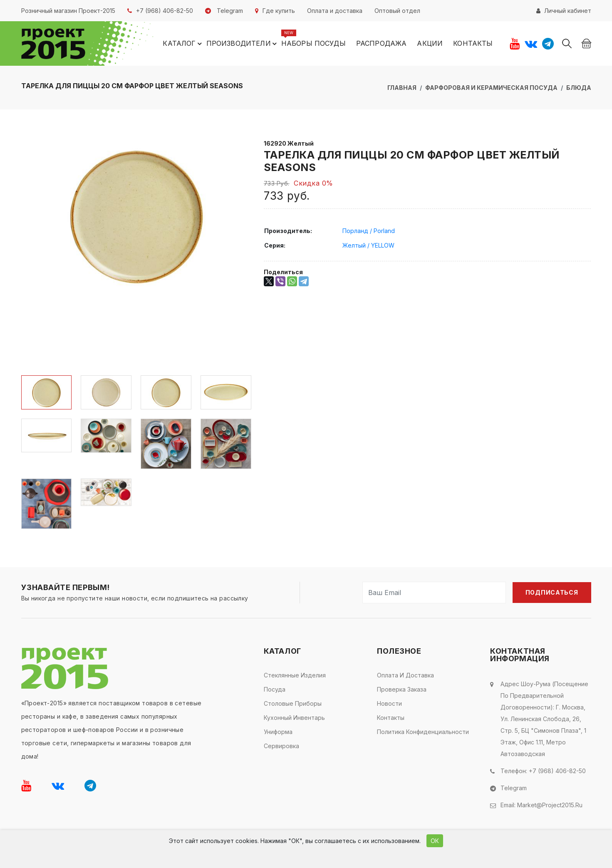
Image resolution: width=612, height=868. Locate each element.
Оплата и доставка (405, 675)
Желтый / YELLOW (368, 245)
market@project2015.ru (550, 805)
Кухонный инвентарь (294, 718)
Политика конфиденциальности (423, 732)
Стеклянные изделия (295, 675)
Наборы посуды (313, 43)
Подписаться (552, 592)
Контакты (473, 43)
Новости (389, 703)
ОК (435, 841)
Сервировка (281, 746)
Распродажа (382, 43)
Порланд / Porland (369, 231)
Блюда (579, 88)
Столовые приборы (293, 703)
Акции (430, 43)
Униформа (278, 732)
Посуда (275, 689)
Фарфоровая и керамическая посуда (491, 88)
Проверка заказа (402, 689)
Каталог (183, 44)
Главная (402, 88)
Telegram (514, 788)
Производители (243, 44)
